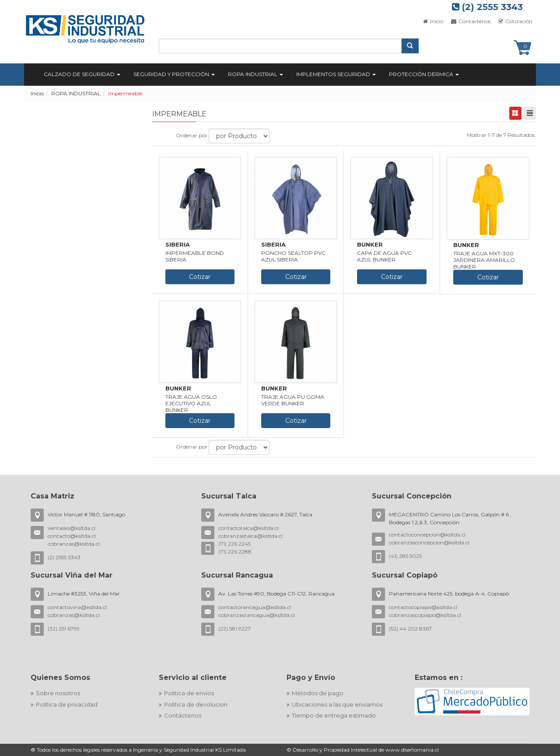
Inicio (433, 21)
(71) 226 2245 (234, 544)
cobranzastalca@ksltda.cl (250, 536)
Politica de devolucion (196, 704)
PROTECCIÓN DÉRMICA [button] (424, 74)
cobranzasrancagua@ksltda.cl (257, 615)
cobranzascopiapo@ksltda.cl (425, 615)
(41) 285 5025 (405, 556)
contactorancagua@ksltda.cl (255, 607)
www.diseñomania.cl (412, 750)
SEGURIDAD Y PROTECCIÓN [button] (174, 74)
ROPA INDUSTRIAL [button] (255, 74)
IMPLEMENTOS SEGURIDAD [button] (336, 74)
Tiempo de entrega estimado (334, 715)
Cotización (515, 21)
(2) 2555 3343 (487, 7)
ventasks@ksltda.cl (72, 528)
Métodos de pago (318, 693)
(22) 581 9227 (234, 629)
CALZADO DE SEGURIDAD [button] (82, 74)
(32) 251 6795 (63, 629)
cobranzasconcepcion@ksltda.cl (429, 542)
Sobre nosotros (58, 693)
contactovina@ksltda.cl (77, 607)
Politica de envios (189, 693)
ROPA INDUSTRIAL (76, 93)
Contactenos (470, 21)
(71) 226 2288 (235, 552)
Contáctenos (183, 715)
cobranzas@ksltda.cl (74, 544)
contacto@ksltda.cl (72, 536)
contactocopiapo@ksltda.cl (423, 607)
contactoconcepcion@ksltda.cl (427, 535)
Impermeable (125, 93)
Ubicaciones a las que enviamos (337, 704)
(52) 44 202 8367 (410, 629)
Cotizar (200, 277)
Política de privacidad (67, 704)
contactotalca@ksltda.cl (248, 528)
